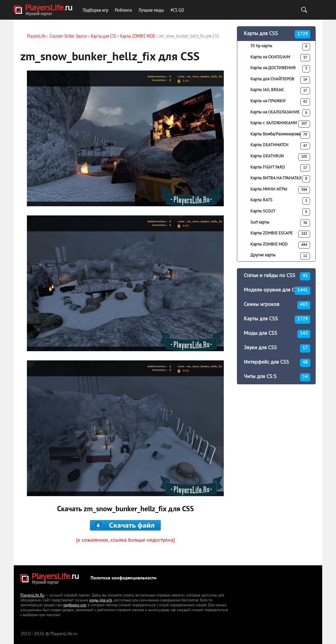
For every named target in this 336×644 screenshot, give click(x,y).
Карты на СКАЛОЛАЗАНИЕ (280, 113)
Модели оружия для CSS (277, 291)
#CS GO (177, 10)
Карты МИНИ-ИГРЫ (280, 190)
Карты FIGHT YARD (280, 168)
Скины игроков (277, 305)
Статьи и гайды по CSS (277, 276)
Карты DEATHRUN (280, 157)
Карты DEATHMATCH (280, 146)
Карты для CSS (277, 34)
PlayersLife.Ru (32, 596)
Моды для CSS (277, 334)
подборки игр (75, 605)
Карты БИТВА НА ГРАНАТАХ (280, 179)
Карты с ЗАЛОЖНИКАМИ (280, 124)
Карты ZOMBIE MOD (280, 245)
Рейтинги (123, 10)
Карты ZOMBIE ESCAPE (280, 234)
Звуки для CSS (277, 348)
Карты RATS (280, 201)
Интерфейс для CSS (277, 363)
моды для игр (101, 601)
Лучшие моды (151, 10)
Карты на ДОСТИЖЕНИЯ (280, 69)
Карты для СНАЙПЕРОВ (280, 80)
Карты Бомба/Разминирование (280, 135)
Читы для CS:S (277, 377)
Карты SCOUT (280, 212)
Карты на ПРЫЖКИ (280, 102)
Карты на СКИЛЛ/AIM (280, 58)
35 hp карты (280, 47)
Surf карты (280, 223)
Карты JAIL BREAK (280, 91)
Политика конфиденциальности (124, 578)
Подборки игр (95, 10)
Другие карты (280, 256)
